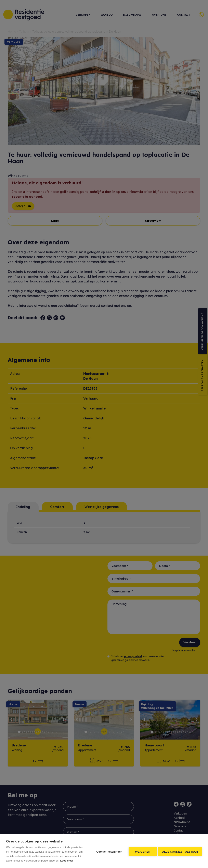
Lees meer (67, 861)
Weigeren (142, 851)
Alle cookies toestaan (180, 851)
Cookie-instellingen (108, 851)
